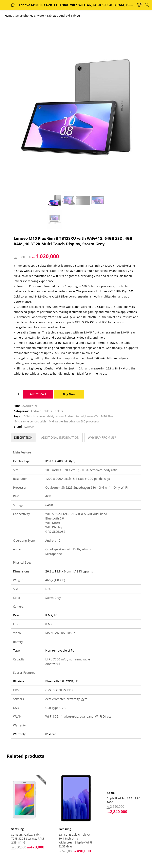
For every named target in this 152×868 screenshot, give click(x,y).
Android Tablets (70, 16)
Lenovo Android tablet (69, 416)
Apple (111, 793)
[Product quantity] (18, 394)
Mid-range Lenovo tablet (31, 421)
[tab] (23, 437)
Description (23, 437)
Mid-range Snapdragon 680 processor (74, 421)
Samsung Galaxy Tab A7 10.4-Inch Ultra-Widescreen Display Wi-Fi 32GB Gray (76, 839)
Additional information (60, 437)
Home (9, 16)
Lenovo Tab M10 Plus (99, 416)
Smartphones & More (30, 16)
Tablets (52, 16)
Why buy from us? (102, 437)
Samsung (18, 827)
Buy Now (69, 394)
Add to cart (38, 394)
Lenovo (29, 426)
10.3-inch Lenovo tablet (38, 416)
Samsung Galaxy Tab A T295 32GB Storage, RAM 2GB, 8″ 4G (28, 837)
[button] (139, 5)
